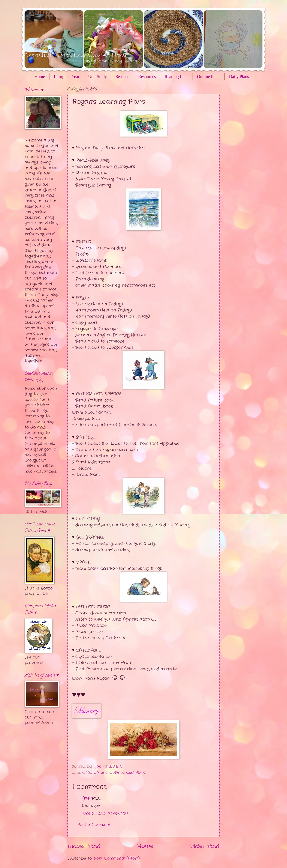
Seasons (123, 77)
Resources (147, 77)
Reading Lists (176, 77)
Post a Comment (94, 825)
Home (40, 77)
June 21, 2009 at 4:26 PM (105, 813)
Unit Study (98, 77)
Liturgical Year (67, 77)
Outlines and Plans (128, 773)
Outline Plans (209, 77)
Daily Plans (97, 773)
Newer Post (84, 846)
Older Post (204, 846)
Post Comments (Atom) (117, 858)
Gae (86, 798)
